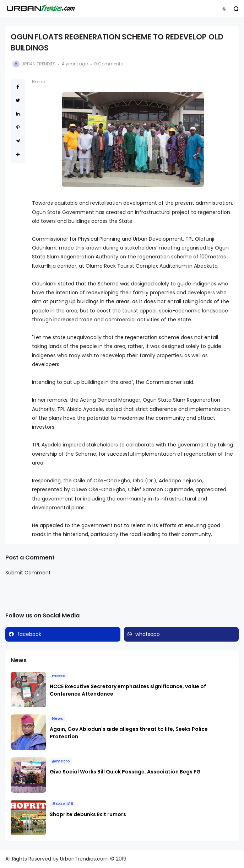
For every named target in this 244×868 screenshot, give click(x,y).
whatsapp (148, 634)
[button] (224, 9)
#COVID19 (63, 804)
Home (38, 82)
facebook (29, 634)
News (58, 718)
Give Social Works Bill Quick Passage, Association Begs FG (125, 772)
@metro (61, 761)
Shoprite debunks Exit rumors (88, 814)
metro (59, 676)
